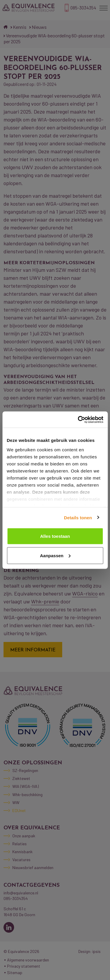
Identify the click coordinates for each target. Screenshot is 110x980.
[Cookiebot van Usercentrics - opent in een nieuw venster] (78, 420)
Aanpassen (55, 555)
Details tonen (78, 517)
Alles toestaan (55, 536)
